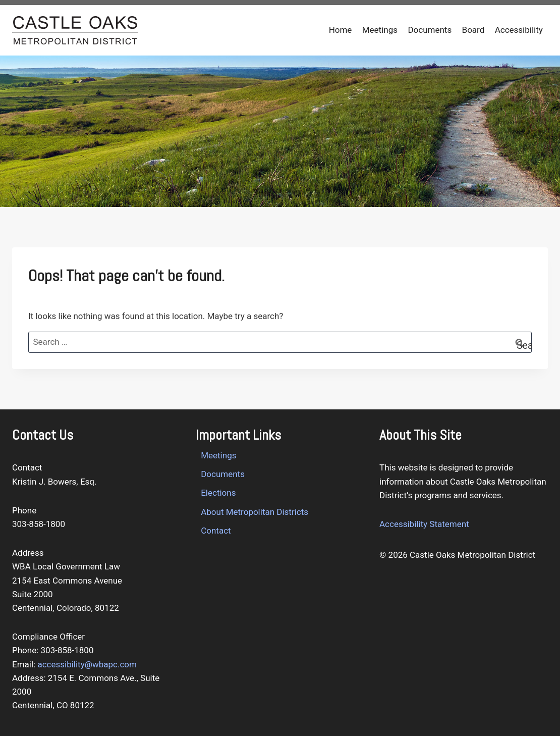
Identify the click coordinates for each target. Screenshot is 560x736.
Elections (218, 493)
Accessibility (519, 30)
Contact (216, 531)
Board (473, 30)
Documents (430, 30)
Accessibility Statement (424, 524)
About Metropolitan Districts (255, 512)
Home (341, 30)
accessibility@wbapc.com (87, 664)
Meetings (380, 30)
